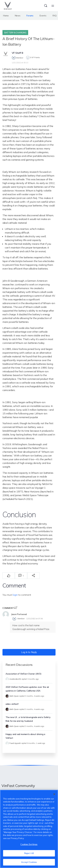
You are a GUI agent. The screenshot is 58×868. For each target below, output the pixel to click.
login (15, 595)
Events (43, 16)
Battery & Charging (15, 33)
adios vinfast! (12, 704)
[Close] (54, 794)
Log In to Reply (29, 652)
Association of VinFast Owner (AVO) (24, 674)
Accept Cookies (29, 862)
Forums (30, 16)
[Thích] (9, 576)
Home (6, 16)
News (18, 16)
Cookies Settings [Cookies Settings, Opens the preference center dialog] (29, 844)
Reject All (29, 853)
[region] (29, 829)
